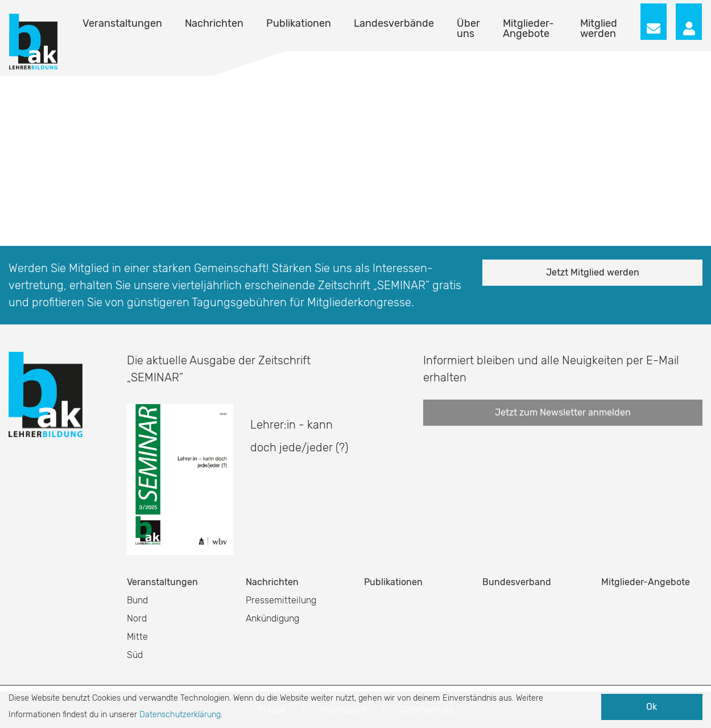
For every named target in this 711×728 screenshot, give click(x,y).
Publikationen (299, 23)
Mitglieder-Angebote (528, 28)
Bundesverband (517, 582)
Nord (137, 618)
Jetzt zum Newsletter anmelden (563, 412)
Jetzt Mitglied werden (593, 272)
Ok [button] (652, 707)
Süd (135, 655)
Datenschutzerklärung (180, 715)
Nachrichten (214, 23)
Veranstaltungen (122, 23)
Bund (137, 600)
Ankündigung (272, 618)
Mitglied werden (599, 28)
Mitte (137, 637)
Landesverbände (394, 23)
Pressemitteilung (281, 600)
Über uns (468, 28)
